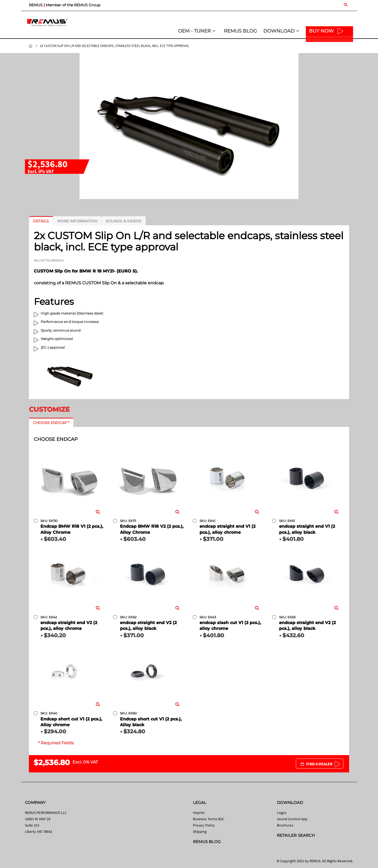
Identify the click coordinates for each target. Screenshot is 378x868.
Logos (282, 813)
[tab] (41, 221)
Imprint (199, 813)
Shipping (200, 832)
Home (31, 46)
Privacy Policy (204, 825)
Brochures (285, 825)
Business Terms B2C (209, 819)
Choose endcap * (51, 423)
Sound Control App (292, 819)
